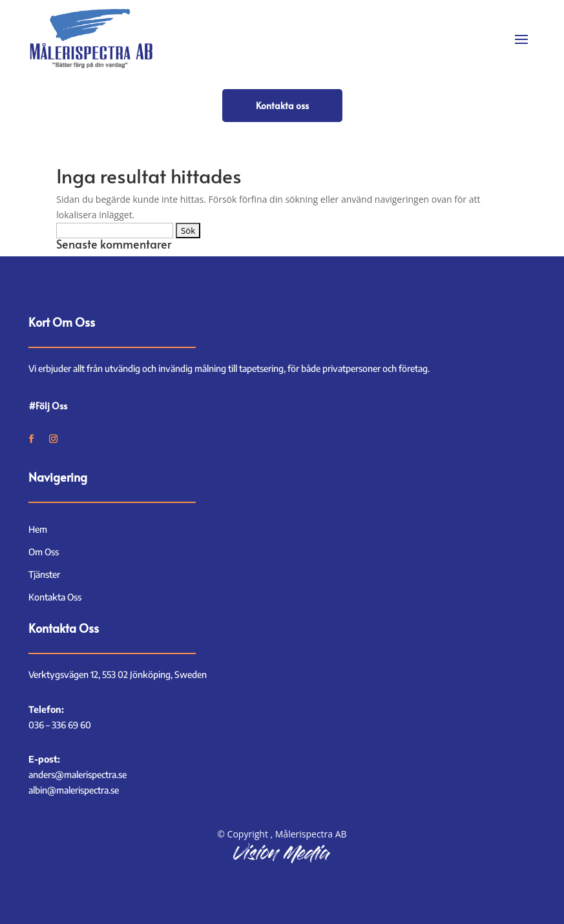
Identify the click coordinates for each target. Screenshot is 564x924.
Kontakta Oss (55, 597)
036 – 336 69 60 (60, 725)
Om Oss (44, 552)
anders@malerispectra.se (78, 775)
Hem (38, 529)
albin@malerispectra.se (74, 790)
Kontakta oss (282, 106)
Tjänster (44, 574)
